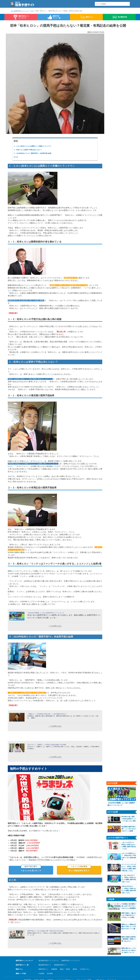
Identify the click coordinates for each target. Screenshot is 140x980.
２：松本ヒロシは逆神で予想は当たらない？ (28, 150)
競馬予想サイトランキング (24, 17)
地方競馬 (50, 966)
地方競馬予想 (122, 17)
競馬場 (75, 962)
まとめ (16, 157)
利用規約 (50, 973)
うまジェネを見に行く (31, 863)
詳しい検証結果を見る (79, 863)
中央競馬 (41, 966)
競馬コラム (89, 17)
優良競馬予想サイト (45, 957)
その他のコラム (85, 962)
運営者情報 (28, 973)
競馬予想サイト (43, 962)
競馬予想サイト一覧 (57, 17)
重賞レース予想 (21, 966)
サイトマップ (112, 973)
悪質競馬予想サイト (61, 957)
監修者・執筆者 (39, 973)
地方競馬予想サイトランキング (48, 953)
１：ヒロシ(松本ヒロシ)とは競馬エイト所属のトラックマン (33, 146)
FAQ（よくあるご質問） (85, 973)
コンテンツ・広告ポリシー (65, 973)
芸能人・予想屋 (65, 962)
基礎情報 (54, 962)
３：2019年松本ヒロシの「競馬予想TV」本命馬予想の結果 (32, 153)
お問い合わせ (100, 973)
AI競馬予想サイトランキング (70, 953)
